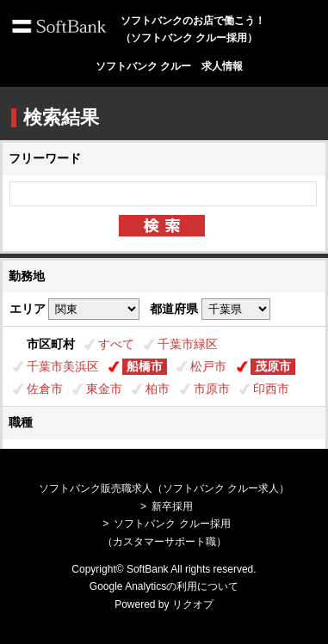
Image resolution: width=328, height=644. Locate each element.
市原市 (212, 389)
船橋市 (145, 366)
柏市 (158, 389)
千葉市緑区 (188, 344)
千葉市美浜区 (63, 366)
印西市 (271, 389)
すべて (116, 344)
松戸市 (208, 366)
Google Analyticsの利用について (164, 586)
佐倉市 (45, 389)
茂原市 (273, 366)
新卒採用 (172, 506)
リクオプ (193, 604)
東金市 (104, 389)
